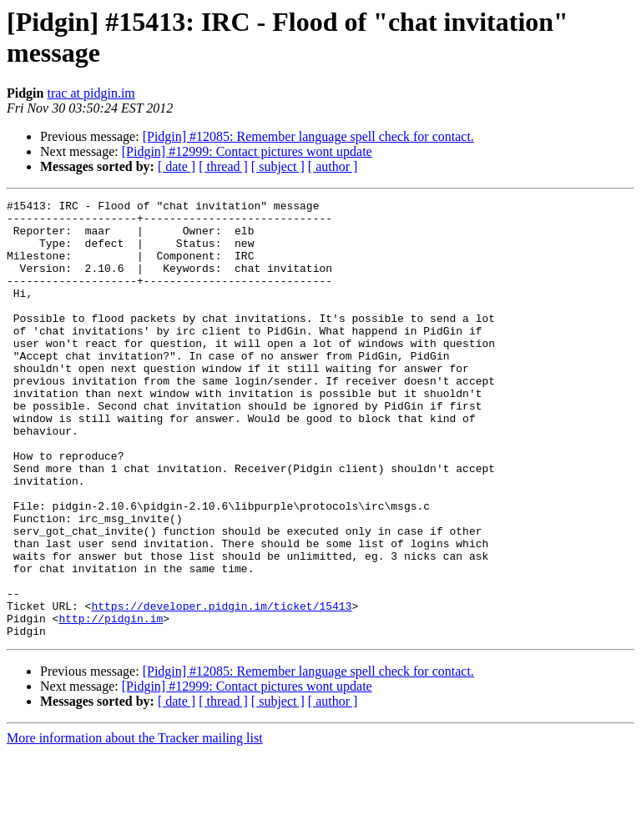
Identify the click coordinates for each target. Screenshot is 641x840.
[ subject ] (278, 166)
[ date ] (177, 166)
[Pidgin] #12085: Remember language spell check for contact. (308, 136)
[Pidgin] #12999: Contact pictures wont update (247, 151)
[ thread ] (223, 166)
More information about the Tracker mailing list (135, 825)
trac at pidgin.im (91, 93)
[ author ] (333, 166)
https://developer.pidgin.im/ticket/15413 (221, 688)
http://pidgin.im (111, 703)
